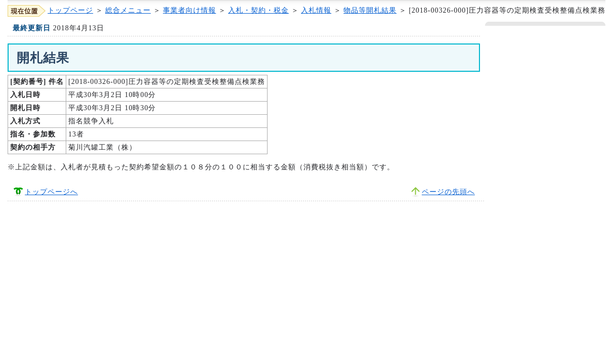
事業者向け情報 (189, 10)
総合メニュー (128, 10)
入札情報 (316, 10)
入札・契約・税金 (258, 10)
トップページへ (51, 192)
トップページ (70, 10)
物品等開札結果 (370, 10)
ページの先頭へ (448, 192)
